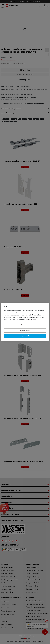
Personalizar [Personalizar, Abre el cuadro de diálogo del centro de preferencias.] (25, 325)
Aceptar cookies (25, 336)
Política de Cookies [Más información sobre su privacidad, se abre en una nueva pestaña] (30, 319)
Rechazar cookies (25, 330)
